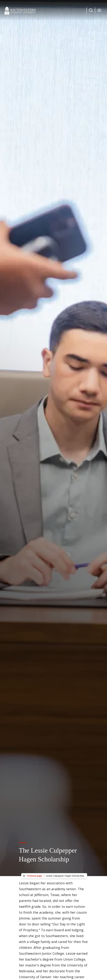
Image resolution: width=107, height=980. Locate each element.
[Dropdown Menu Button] (91, 10)
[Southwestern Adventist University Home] (20, 10)
